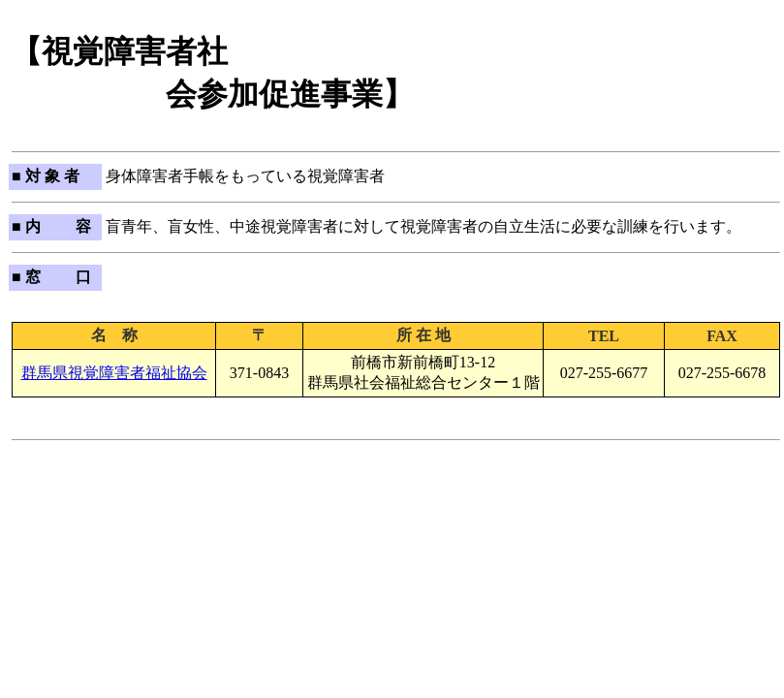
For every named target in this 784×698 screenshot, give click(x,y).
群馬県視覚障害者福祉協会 (114, 373)
